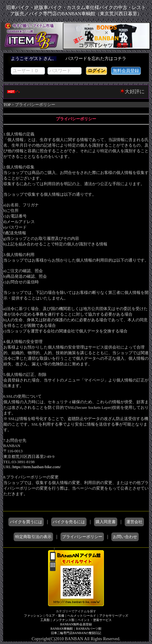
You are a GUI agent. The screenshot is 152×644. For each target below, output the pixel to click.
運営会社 (134, 522)
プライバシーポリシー (82, 537)
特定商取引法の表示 (33, 537)
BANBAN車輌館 (62, 629)
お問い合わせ (125, 537)
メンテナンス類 (64, 620)
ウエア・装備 (55, 616)
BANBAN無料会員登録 (76, 624)
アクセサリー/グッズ (114, 616)
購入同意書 (106, 522)
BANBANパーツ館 (89, 629)
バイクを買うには (26, 522)
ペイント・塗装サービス (95, 620)
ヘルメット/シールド (82, 616)
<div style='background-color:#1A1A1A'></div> (76, 67)
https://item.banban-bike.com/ (37, 467)
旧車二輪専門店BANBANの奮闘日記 (76, 633)
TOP (7, 105)
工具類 (45, 620)
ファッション (33, 616)
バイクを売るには (69, 522)
